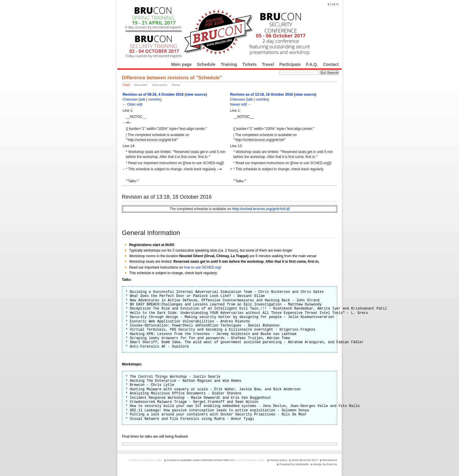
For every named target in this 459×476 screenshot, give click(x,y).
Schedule (206, 64)
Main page (181, 64)
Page (126, 85)
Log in (334, 4)
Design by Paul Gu (325, 464)
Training (229, 64)
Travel (268, 64)
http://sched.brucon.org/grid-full (259, 209)
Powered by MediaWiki (294, 464)
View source (160, 85)
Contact (331, 64)
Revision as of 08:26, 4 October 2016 (153, 94)
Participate (290, 64)
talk (143, 99)
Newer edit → (241, 104)
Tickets (250, 64)
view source (196, 94)
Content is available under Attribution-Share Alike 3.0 (200, 460)
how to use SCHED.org (202, 267)
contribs (154, 99)
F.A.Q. (312, 64)
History (176, 85)
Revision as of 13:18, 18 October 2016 (262, 94)
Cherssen (130, 99)
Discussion (141, 85)
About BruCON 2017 (305, 460)
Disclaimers (330, 460)
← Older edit (132, 104)
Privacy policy (278, 460)
